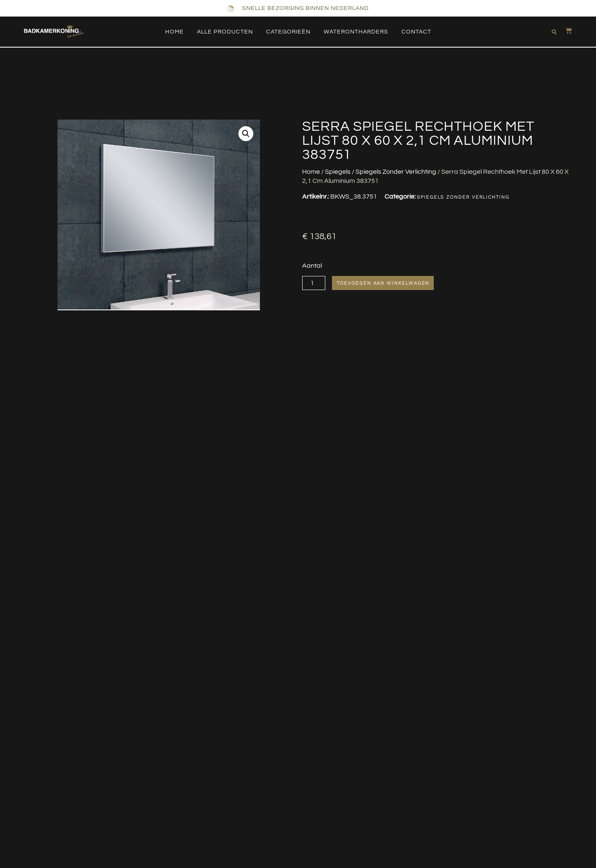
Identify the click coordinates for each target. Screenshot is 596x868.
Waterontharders (356, 32)
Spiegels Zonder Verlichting (396, 172)
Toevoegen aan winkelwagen (384, 283)
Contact (416, 32)
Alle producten (225, 32)
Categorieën (288, 32)
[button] (553, 32)
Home (174, 32)
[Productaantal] (314, 283)
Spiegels (338, 172)
